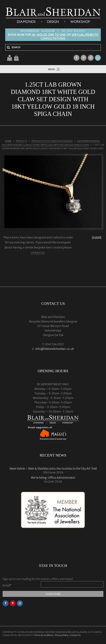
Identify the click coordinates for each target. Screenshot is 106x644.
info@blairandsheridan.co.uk (55, 349)
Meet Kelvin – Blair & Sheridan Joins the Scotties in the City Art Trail (53, 469)
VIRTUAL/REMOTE (85, 35)
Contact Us (75, 635)
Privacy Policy (62, 635)
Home (8, 141)
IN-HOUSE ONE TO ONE (49, 35)
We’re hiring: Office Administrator (53, 478)
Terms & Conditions (44, 635)
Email (7, 585)
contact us (38, 252)
